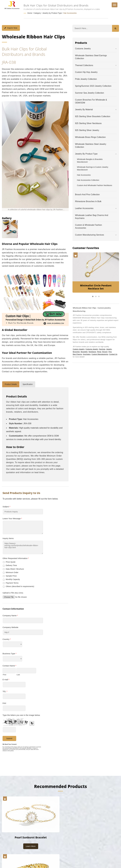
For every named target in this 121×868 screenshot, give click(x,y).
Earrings (102, 349)
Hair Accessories (70, 13)
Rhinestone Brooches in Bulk (88, 201)
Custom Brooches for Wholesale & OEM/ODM (91, 101)
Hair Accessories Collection (88, 180)
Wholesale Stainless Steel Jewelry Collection (91, 145)
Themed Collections (84, 65)
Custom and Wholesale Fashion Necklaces (95, 185)
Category (37, 13)
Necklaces (92, 352)
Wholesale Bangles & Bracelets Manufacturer (90, 160)
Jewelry (109, 349)
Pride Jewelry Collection (86, 79)
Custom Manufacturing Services (90, 235)
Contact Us (113, 354)
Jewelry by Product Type (52, 13)
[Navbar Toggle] (115, 5)
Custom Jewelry (79, 349)
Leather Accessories (84, 208)
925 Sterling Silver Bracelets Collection (93, 116)
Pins (110, 352)
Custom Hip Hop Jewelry (86, 72)
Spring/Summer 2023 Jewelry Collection (93, 86)
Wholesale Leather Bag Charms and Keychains (92, 217)
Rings (99, 352)
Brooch (105, 352)
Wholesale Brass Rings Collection (90, 137)
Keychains (87, 354)
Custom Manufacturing (100, 354)
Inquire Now (11, 28)
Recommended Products (60, 786)
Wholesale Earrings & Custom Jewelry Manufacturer (93, 168)
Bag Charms (77, 354)
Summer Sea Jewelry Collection (90, 93)
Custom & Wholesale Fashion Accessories (89, 226)
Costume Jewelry (83, 48)
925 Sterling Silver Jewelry (87, 130)
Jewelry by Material (84, 109)
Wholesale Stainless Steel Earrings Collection (91, 57)
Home (30, 13)
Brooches (76, 352)
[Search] (92, 28)
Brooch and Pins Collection (87, 194)
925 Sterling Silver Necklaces (88, 123)
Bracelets (84, 352)
